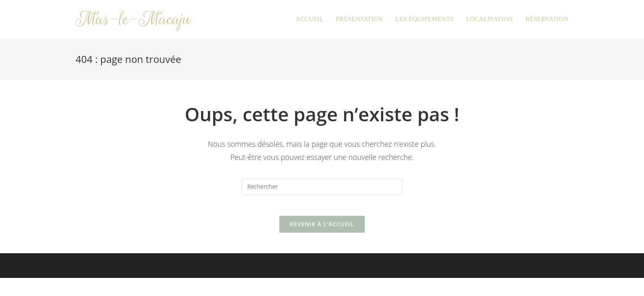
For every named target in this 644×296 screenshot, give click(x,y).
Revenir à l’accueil (322, 228)
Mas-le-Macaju (133, 19)
